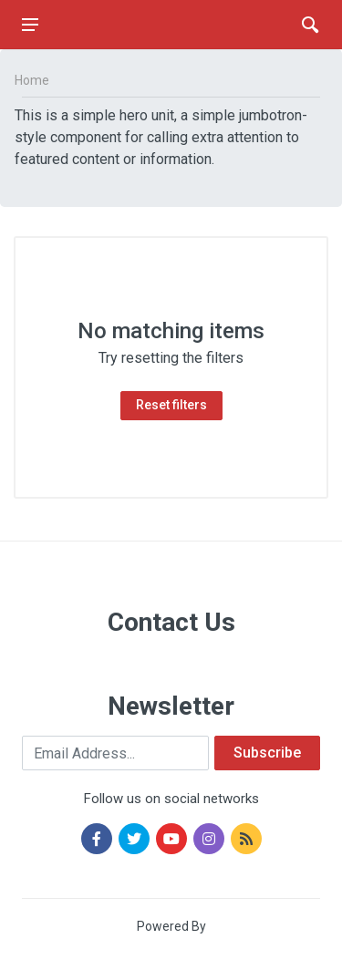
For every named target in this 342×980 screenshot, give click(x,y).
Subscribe (267, 753)
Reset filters (171, 405)
